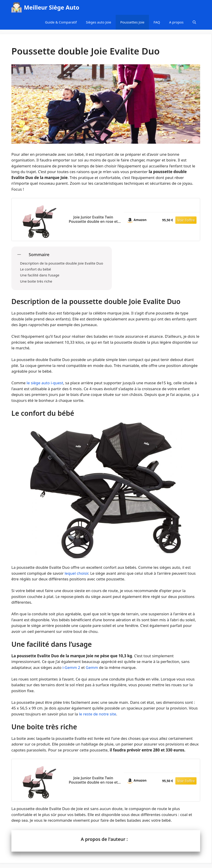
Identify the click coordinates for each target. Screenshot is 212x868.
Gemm (92, 667)
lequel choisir (77, 573)
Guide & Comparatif (61, 22)
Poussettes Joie (132, 22)
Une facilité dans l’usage (40, 275)
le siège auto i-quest (45, 383)
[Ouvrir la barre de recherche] (194, 22)
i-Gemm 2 (71, 667)
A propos (176, 22)
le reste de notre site (98, 714)
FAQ (157, 22)
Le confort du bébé (36, 269)
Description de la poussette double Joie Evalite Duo (62, 263)
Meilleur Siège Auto (52, 7)
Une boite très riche (36, 281)
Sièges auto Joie (98, 22)
